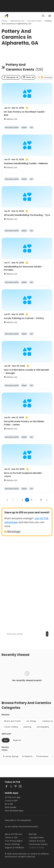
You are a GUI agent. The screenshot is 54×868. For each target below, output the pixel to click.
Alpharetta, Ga (17, 21)
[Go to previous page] (7, 500)
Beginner (17, 740)
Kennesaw (42, 756)
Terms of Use (11, 838)
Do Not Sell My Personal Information (22, 827)
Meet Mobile (11, 807)
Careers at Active (37, 841)
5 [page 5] (27, 500)
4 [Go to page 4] (22, 500)
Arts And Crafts (34, 21)
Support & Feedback (14, 848)
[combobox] (11, 77)
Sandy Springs (11, 756)
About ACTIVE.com (14, 834)
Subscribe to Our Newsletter (18, 820)
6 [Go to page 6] (32, 500)
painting (27, 727)
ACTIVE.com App (13, 797)
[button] (28, 77)
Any (6, 740)
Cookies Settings (36, 848)
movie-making (11, 727)
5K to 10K (9, 804)
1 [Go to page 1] (13, 500)
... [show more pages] (18, 500)
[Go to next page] (47, 500)
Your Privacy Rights (14, 841)
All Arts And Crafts (12, 721)
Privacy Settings (12, 844)
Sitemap (33, 834)
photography (43, 727)
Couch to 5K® (11, 801)
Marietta (27, 756)
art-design (31, 721)
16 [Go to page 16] (41, 500)
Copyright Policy (36, 838)
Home (4, 21)
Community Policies (38, 844)
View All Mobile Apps (14, 811)
